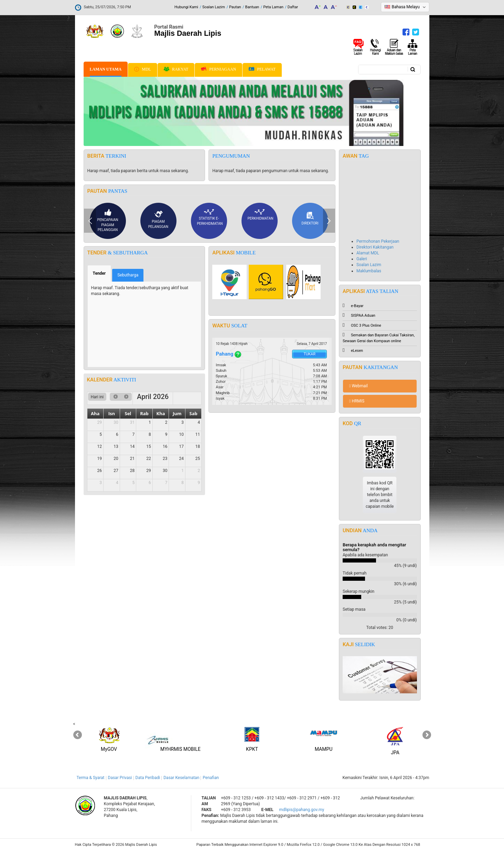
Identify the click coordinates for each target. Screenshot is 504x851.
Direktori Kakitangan (375, 247)
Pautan (235, 7)
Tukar (309, 354)
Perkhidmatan (261, 215)
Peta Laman (273, 7)
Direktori (310, 218)
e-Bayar (353, 306)
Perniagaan (218, 69)
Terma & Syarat (91, 778)
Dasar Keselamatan (181, 778)
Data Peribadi (148, 778)
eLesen (353, 351)
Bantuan (252, 7)
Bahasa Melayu (406, 7)
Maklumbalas (369, 271)
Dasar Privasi (120, 778)
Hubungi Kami (186, 7)
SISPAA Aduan (359, 316)
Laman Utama (106, 69)
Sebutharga (128, 275)
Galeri (362, 259)
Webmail (358, 386)
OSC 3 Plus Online (362, 325)
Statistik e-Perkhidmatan (210, 217)
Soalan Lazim (214, 7)
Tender (102, 273)
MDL (143, 69)
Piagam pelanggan (158, 219)
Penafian (211, 778)
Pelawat (262, 69)
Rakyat (176, 69)
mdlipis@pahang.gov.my (302, 810)
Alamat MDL (368, 253)
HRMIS (357, 401)
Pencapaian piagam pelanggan (108, 220)
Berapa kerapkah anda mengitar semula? (374, 547)
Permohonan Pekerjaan (378, 241)
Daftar (293, 7)
